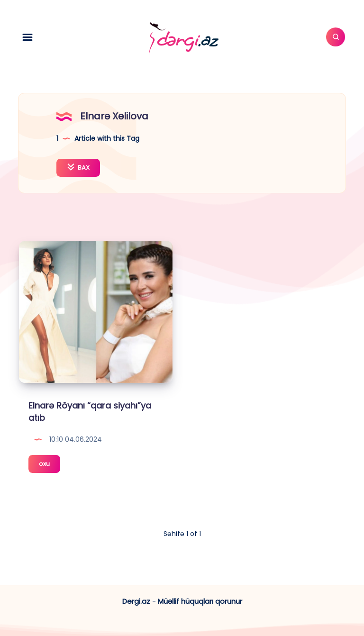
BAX (78, 168)
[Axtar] (336, 37)
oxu (50, 465)
